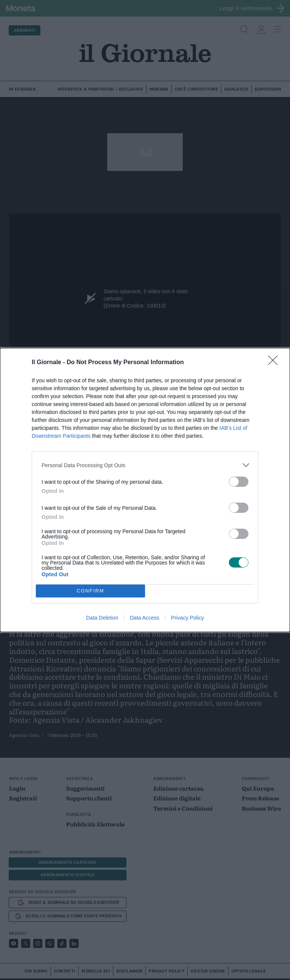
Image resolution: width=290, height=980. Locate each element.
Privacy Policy (187, 618)
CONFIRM (90, 591)
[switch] (239, 482)
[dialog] (145, 490)
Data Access (145, 618)
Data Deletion (102, 618)
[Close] (275, 363)
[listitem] (145, 465)
